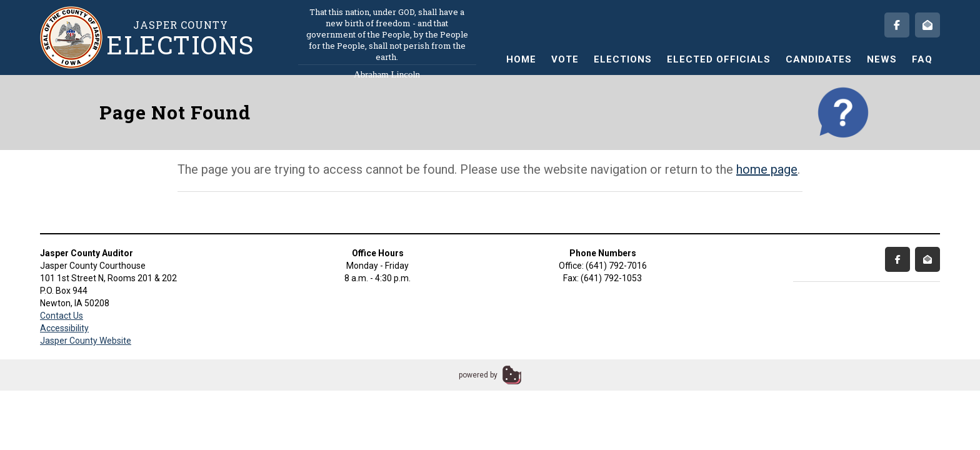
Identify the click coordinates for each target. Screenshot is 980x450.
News (882, 59)
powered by (478, 375)
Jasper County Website (86, 341)
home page (767, 169)
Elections (623, 59)
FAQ (922, 59)
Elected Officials (719, 59)
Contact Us (62, 316)
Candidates (819, 59)
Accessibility (64, 328)
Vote (565, 59)
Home (521, 59)
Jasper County (181, 38)
